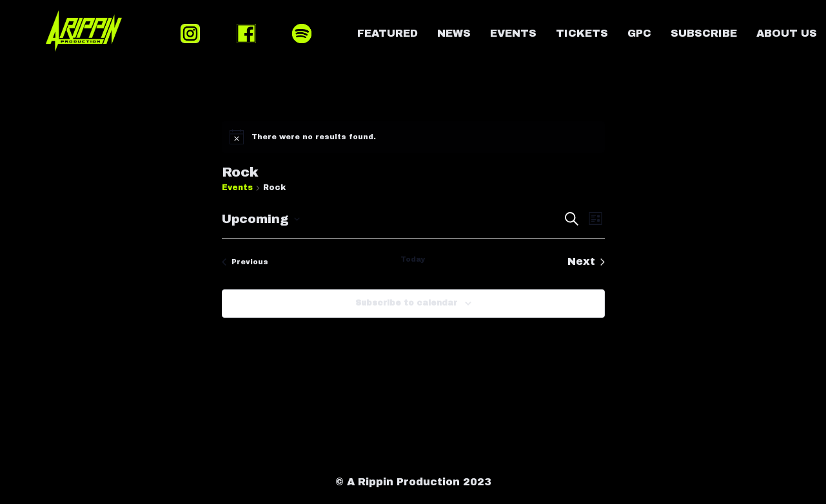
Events (237, 188)
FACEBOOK (246, 34)
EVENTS (513, 33)
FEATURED (388, 33)
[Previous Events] (245, 262)
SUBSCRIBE (704, 33)
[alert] (413, 137)
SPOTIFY (302, 34)
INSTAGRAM (190, 34)
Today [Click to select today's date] (413, 259)
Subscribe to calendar (406, 303)
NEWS (454, 33)
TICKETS (582, 33)
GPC (639, 33)
